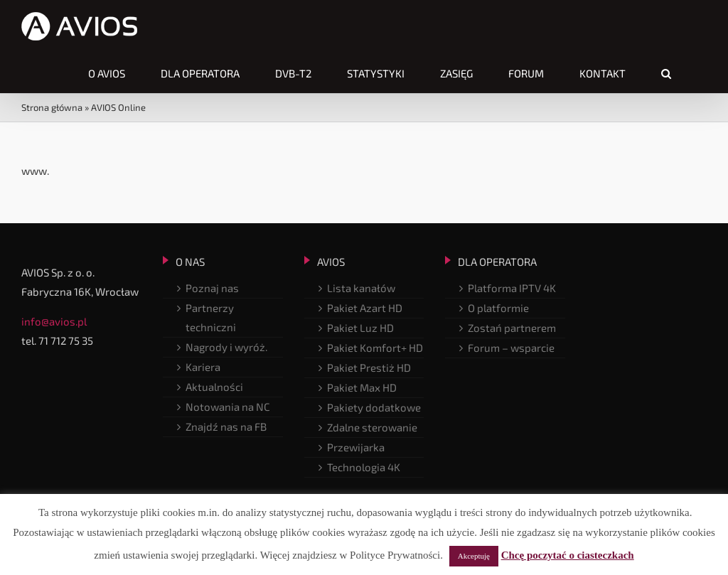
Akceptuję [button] (474, 556)
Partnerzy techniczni (211, 317)
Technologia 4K (364, 467)
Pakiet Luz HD (360, 328)
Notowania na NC (228, 407)
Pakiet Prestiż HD (369, 367)
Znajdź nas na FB (226, 426)
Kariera (203, 367)
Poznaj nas (212, 288)
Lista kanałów (361, 288)
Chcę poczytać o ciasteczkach (568, 555)
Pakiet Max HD (362, 387)
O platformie (498, 308)
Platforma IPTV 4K (512, 288)
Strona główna (52, 107)
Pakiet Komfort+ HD (375, 348)
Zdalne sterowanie (372, 427)
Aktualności (214, 387)
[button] (666, 73)
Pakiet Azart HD (365, 308)
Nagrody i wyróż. (226, 347)
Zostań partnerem (512, 328)
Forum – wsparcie (511, 348)
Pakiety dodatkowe (374, 407)
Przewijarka (356, 447)
